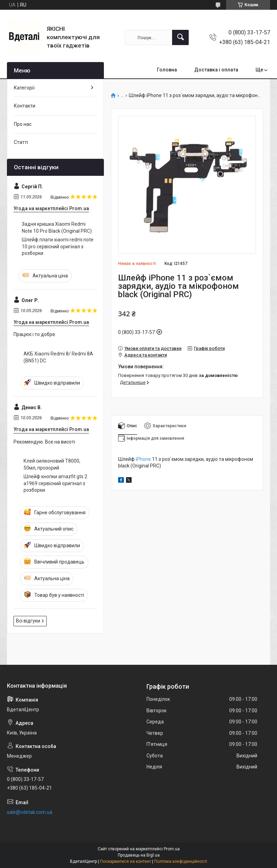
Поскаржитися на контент (126, 861)
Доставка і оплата (216, 70)
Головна (167, 70)
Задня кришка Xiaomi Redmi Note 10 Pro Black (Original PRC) (57, 227)
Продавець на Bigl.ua (139, 855)
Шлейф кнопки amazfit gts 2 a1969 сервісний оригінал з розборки (55, 483)
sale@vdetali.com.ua (30, 812)
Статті (21, 142)
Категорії (24, 88)
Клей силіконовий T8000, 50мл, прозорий (52, 464)
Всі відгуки (28, 621)
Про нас (23, 124)
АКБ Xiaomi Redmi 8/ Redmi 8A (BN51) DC (58, 357)
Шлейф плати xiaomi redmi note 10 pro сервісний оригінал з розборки (58, 246)
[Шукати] (180, 37)
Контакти (25, 106)
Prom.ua (172, 849)
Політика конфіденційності (181, 861)
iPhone (143, 459)
